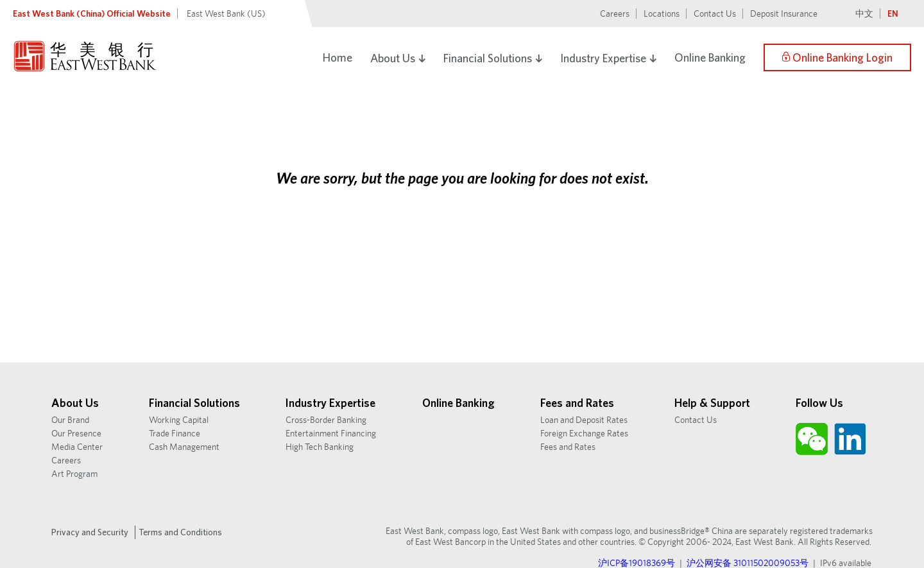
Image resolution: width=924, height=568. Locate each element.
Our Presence (76, 433)
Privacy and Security (90, 532)
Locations (662, 13)
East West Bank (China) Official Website (92, 13)
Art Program (74, 474)
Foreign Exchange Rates (584, 433)
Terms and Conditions (180, 532)
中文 (864, 13)
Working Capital (179, 420)
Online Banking (710, 57)
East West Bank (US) (226, 13)
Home (338, 57)
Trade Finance (175, 433)
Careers (615, 13)
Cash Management (184, 447)
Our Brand (70, 420)
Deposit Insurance (784, 13)
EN (893, 13)
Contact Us (715, 13)
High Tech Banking (320, 447)
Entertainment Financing (331, 433)
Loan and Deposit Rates (584, 420)
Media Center (77, 447)
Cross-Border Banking (326, 420)
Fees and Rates (568, 447)
